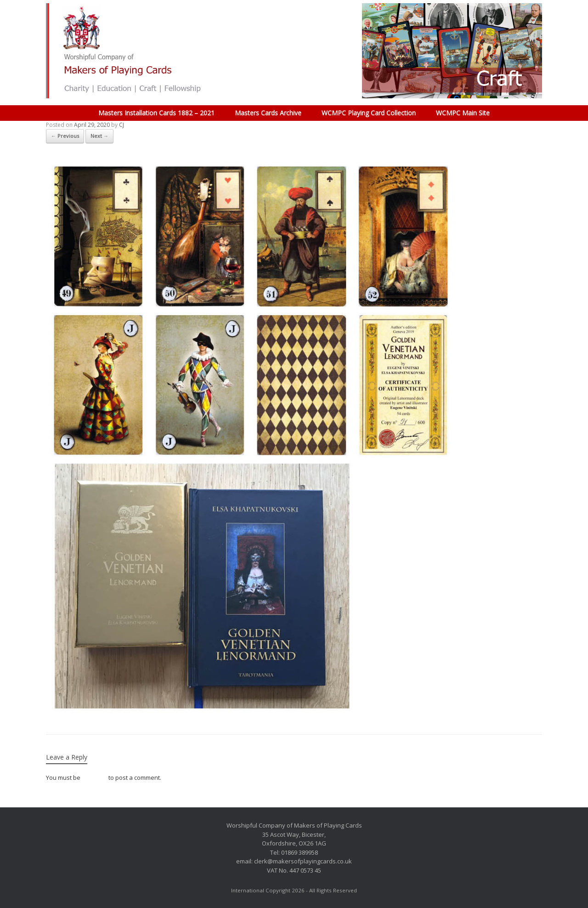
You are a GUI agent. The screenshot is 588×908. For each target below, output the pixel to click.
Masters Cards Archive (268, 113)
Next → (99, 136)
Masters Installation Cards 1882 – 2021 (156, 113)
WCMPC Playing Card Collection (369, 113)
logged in (94, 777)
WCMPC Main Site (463, 113)
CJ (122, 125)
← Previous (65, 136)
